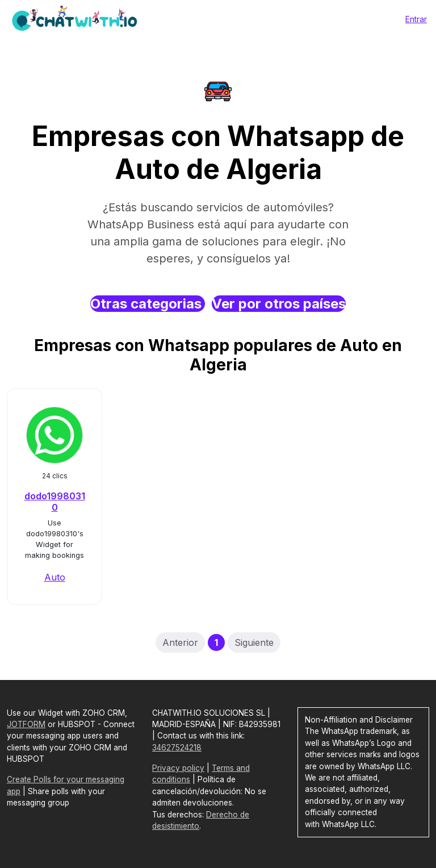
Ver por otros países (279, 304)
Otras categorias (148, 304)
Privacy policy (178, 768)
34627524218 (177, 748)
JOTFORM (26, 724)
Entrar (416, 19)
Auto (55, 577)
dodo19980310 (55, 501)
